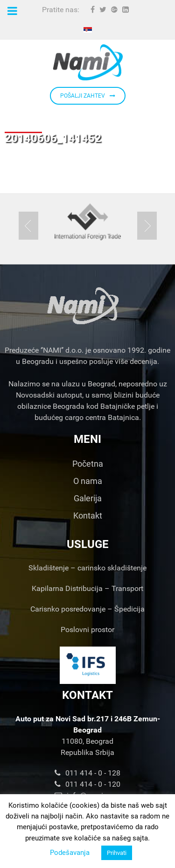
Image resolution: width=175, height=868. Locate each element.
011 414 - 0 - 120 (87, 784)
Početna (88, 464)
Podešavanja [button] (70, 853)
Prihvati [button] (117, 853)
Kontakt (88, 516)
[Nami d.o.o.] (87, 62)
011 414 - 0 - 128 (87, 773)
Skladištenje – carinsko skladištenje (87, 568)
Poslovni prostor (87, 630)
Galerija (88, 498)
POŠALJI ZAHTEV (88, 96)
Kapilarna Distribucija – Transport (87, 588)
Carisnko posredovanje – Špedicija (87, 609)
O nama (88, 481)
